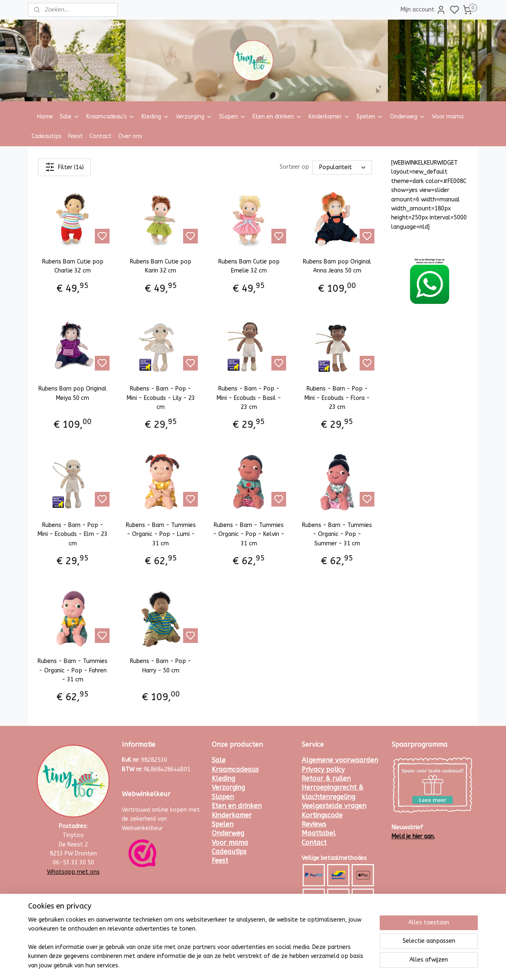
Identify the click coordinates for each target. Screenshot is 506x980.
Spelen (370, 117)
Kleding (155, 117)
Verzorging (194, 117)
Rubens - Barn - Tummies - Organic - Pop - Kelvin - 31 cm (249, 534)
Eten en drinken (277, 117)
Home (45, 117)
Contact (101, 136)
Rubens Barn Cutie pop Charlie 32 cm (73, 266)
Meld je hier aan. (413, 836)
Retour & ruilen (326, 778)
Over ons (130, 136)
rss (291, 965)
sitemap (275, 965)
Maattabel (319, 833)
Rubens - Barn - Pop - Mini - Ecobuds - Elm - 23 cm (73, 534)
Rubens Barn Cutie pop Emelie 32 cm (249, 266)
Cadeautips (47, 136)
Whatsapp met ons (73, 872)
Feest (76, 136)
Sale (70, 117)
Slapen (233, 117)
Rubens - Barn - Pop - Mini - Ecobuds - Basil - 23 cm (249, 398)
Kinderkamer (329, 117)
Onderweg (408, 117)
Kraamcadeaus (235, 769)
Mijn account (423, 10)
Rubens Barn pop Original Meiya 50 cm (73, 393)
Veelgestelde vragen (334, 806)
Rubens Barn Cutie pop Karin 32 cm (161, 266)
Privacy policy (323, 769)
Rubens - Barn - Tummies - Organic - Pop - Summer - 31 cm (337, 534)
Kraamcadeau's (111, 117)
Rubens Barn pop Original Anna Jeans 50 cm (337, 266)
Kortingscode (322, 815)
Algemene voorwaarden (340, 760)
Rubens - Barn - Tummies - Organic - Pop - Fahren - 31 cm (73, 670)
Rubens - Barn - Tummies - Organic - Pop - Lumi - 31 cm (161, 534)
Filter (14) (64, 167)
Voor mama (448, 117)
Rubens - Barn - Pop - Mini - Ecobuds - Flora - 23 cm (337, 398)
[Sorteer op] (342, 167)
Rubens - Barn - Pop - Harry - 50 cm (161, 666)
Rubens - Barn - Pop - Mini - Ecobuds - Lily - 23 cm (161, 398)
